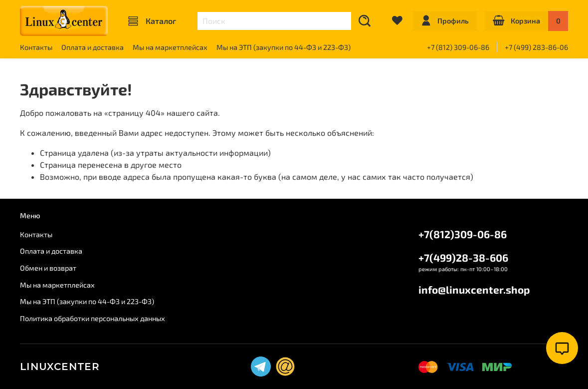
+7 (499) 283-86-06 (536, 47)
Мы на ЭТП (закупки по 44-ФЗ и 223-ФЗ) (284, 47)
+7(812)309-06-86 (463, 234)
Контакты (36, 47)
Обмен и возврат (48, 268)
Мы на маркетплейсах (170, 47)
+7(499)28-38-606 (463, 257)
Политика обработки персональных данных (93, 318)
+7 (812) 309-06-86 (458, 47)
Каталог (152, 21)
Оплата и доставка (93, 47)
